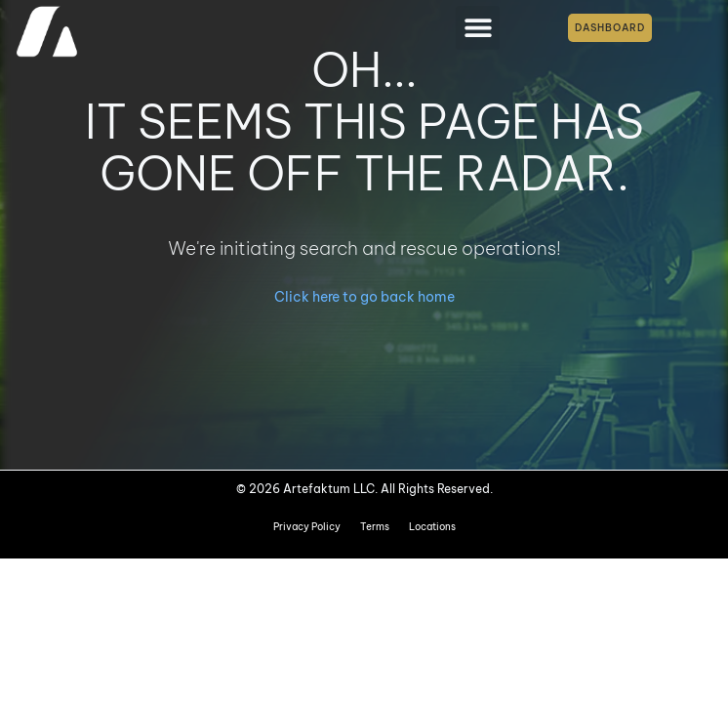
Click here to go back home (364, 297)
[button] (478, 28)
